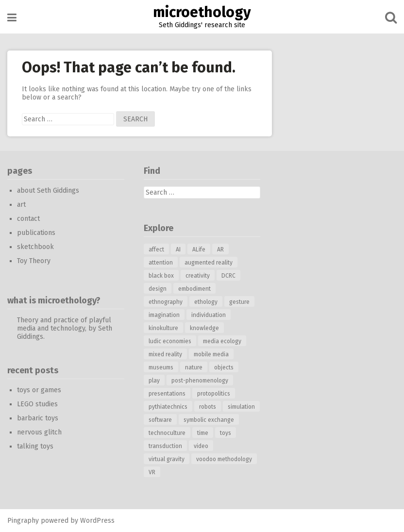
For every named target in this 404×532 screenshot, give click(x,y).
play (154, 381)
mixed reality (165, 354)
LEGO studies (37, 404)
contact (28, 219)
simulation (241, 407)
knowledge (204, 328)
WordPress (97, 521)
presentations (167, 394)
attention (161, 263)
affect (156, 249)
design (158, 289)
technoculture (167, 433)
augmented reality (209, 263)
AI (178, 249)
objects (224, 367)
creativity (198, 276)
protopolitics (214, 394)
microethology (202, 12)
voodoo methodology (224, 459)
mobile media (211, 354)
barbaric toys (38, 418)
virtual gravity (167, 459)
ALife (199, 249)
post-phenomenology (200, 381)
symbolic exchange (209, 420)
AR (220, 249)
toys (226, 433)
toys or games (39, 390)
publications (36, 233)
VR (152, 472)
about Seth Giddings (48, 191)
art (21, 205)
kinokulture (163, 328)
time (203, 433)
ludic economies (170, 341)
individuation (209, 315)
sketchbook (35, 247)
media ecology (222, 341)
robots (208, 407)
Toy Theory (34, 261)
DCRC (228, 276)
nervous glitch (39, 432)
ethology (206, 302)
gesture (239, 302)
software (160, 420)
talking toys (35, 446)
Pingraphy (23, 521)
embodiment (194, 289)
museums (161, 367)
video (201, 446)
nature (194, 367)
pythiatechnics (168, 407)
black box (161, 276)
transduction (165, 446)
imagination (164, 315)
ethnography (166, 302)
